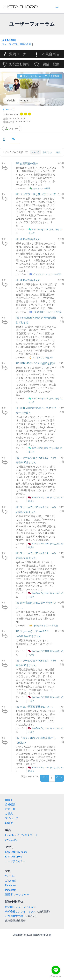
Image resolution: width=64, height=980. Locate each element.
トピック (47, 152)
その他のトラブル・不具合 (46, 626)
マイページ (12, 818)
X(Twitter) (11, 881)
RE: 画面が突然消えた (28, 239)
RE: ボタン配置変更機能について (34, 707)
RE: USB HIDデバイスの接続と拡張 (35, 363)
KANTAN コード (14, 857)
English (9, 823)
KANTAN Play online (16, 852)
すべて (35, 152)
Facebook (10, 885)
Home (8, 800)
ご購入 (9, 814)
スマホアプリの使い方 (43, 358)
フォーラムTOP (10, 44)
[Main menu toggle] (57, 7)
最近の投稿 (25, 44)
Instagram (11, 890)
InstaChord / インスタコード (21, 835)
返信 (58, 152)
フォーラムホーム (30, 76)
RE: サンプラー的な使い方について (36, 194)
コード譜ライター (15, 861)
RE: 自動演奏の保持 (27, 164)
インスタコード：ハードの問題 (47, 274)
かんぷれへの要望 (42, 188)
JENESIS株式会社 (15, 916)
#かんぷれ (11, 840)
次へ (59, 777)
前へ (44, 777)
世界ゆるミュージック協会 (20, 907)
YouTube (10, 876)
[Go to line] (56, 970)
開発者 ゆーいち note (17, 895)
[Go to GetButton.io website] (56, 977)
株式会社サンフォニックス (20, 912)
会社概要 (10, 804)
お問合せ (10, 809)
